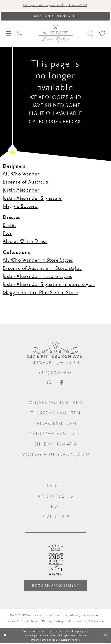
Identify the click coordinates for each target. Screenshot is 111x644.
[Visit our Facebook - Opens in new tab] (62, 384)
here (77, 641)
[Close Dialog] (5, 636)
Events (56, 486)
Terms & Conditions (22, 622)
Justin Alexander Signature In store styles (49, 285)
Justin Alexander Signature (32, 198)
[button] (9, 34)
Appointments (55, 496)
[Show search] (91, 34)
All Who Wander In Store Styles (38, 260)
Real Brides (56, 517)
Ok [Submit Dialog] (105, 636)
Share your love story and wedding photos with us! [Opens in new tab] (55, 5)
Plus (7, 233)
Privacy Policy (53, 622)
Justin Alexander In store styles (37, 276)
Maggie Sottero (20, 207)
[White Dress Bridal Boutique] (55, 34)
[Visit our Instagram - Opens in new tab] (50, 384)
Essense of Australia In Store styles (42, 268)
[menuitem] (9, 34)
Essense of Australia (25, 182)
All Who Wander (21, 174)
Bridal (9, 225)
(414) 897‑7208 (55, 373)
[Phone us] (20, 34)
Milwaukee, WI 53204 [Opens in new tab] (56, 360)
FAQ (55, 507)
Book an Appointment (56, 586)
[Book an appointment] (55, 16)
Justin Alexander (21, 190)
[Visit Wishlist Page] (102, 34)
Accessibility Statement (87, 622)
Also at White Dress (25, 241)
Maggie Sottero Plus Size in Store (40, 293)
